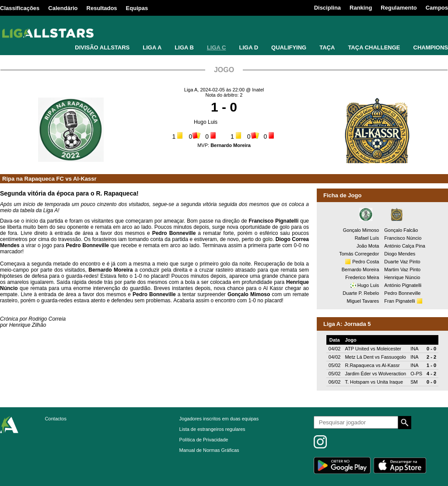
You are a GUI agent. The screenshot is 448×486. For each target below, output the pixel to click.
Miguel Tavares (363, 301)
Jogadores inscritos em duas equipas (219, 419)
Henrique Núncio (402, 277)
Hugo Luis (206, 122)
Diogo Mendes (400, 254)
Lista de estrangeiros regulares (212, 429)
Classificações (20, 8)
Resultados (102, 8)
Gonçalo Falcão (401, 230)
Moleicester (389, 349)
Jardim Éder (358, 374)
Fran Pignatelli (399, 301)
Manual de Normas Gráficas (209, 450)
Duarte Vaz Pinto (402, 262)
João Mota (368, 246)
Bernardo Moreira (360, 269)
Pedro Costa (366, 262)
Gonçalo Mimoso (361, 230)
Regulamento (399, 8)
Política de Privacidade (204, 440)
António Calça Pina (405, 246)
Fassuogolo (394, 357)
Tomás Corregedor (359, 254)
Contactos (56, 419)
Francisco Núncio (403, 238)
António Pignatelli (403, 285)
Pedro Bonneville (402, 293)
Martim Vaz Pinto (402, 269)
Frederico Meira (362, 277)
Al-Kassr (85, 179)
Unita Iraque (390, 382)
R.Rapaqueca (359, 365)
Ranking (361, 8)
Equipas (137, 8)
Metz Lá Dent (359, 357)
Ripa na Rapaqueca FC (33, 179)
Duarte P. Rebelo (361, 293)
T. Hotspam (357, 382)
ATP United (357, 349)
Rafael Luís (367, 238)
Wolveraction (392, 374)
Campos (437, 8)
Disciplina (327, 8)
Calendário (63, 8)
